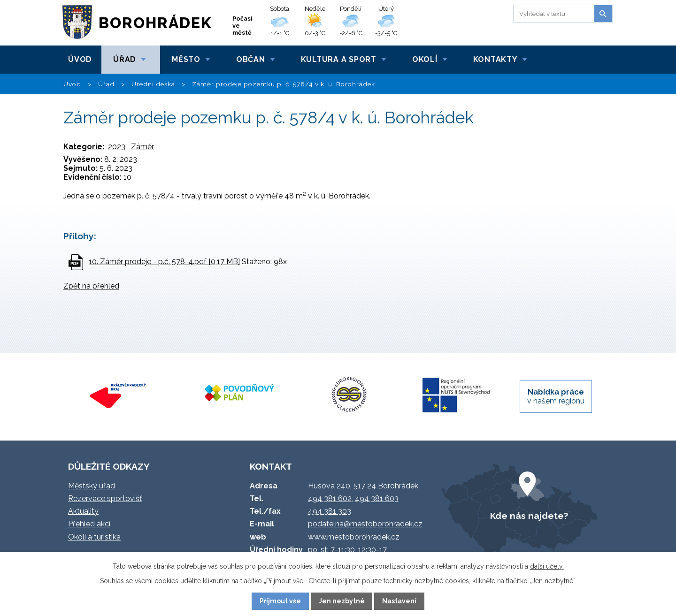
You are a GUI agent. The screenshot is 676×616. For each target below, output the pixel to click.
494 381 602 (330, 498)
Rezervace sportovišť (105, 498)
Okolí (425, 59)
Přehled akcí (89, 524)
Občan (251, 59)
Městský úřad (92, 486)
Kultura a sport (339, 59)
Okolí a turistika (94, 537)
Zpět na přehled (91, 286)
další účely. (547, 566)
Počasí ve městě (242, 26)
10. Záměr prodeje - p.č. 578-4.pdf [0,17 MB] (164, 262)
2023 (117, 147)
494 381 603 (377, 498)
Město (186, 59)
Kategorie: (84, 147)
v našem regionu (556, 396)
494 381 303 (330, 511)
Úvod (80, 59)
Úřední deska (153, 84)
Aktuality (83, 511)
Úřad (125, 59)
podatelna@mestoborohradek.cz (365, 524)
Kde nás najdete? (529, 516)
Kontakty (495, 59)
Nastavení (399, 601)
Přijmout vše (280, 601)
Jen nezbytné (342, 601)
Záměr (142, 147)
